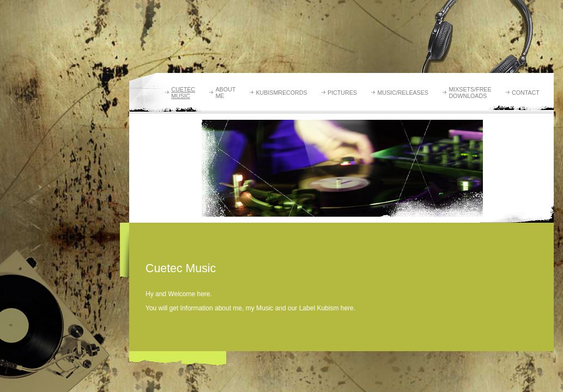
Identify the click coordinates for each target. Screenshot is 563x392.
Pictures (342, 93)
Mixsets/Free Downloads (470, 93)
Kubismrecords (281, 93)
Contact (526, 93)
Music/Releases (403, 93)
